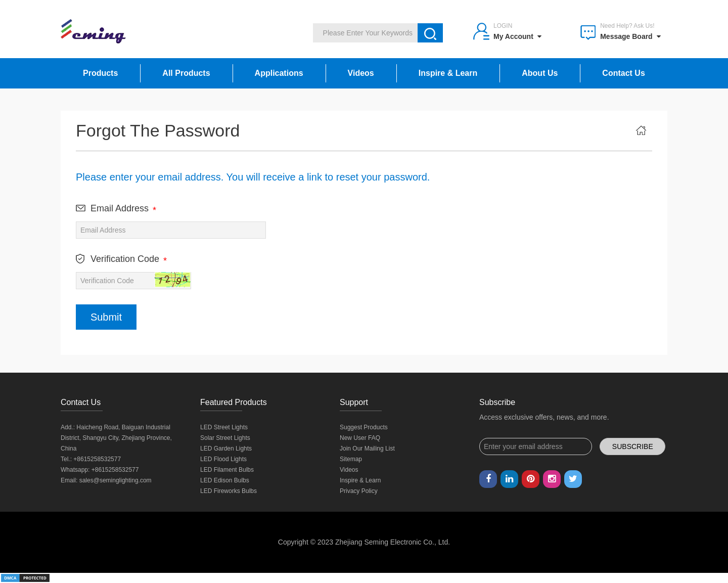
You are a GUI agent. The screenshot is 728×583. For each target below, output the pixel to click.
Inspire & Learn (448, 73)
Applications (279, 73)
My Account (517, 36)
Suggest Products (364, 427)
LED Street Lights (224, 427)
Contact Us (623, 73)
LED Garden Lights (226, 449)
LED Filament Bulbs (227, 470)
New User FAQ (360, 438)
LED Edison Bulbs (225, 480)
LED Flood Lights (223, 459)
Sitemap (351, 459)
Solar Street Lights (225, 438)
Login (503, 26)
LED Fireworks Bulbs (229, 491)
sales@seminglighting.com (116, 480)
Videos (361, 73)
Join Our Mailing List (367, 449)
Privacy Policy (359, 491)
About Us (540, 73)
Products (100, 73)
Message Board (630, 36)
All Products (186, 73)
